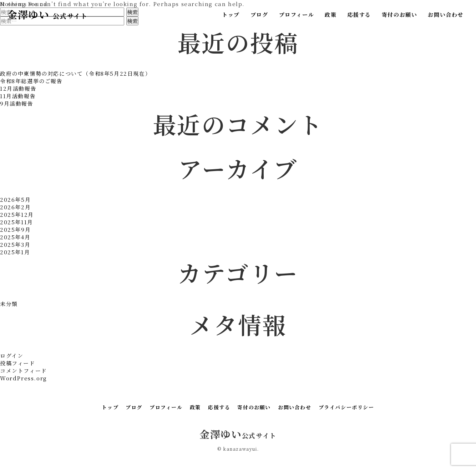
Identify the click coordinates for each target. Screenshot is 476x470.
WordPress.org (24, 378)
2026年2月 (15, 207)
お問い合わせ (446, 14)
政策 (331, 14)
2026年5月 (15, 199)
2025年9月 (15, 229)
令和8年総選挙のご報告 (31, 81)
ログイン (12, 356)
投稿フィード (18, 363)
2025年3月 (15, 244)
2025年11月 (17, 222)
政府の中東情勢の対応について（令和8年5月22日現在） (75, 73)
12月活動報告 (18, 88)
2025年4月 (15, 237)
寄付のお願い (400, 14)
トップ (231, 14)
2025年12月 (17, 214)
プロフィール (297, 14)
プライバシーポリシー (346, 407)
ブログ (259, 14)
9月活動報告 (17, 103)
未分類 (9, 304)
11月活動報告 (18, 96)
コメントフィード (24, 371)
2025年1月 (15, 252)
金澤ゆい (47, 14)
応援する (359, 14)
